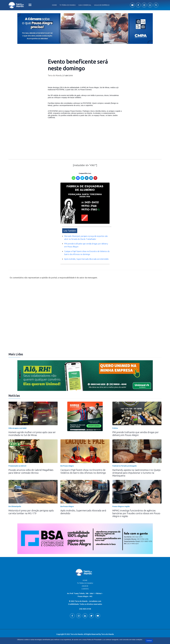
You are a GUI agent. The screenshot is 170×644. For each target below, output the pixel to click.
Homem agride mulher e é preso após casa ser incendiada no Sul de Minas (32, 434)
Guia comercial (85, 5)
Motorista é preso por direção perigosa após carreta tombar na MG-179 (31, 512)
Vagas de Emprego (102, 5)
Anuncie (85, 586)
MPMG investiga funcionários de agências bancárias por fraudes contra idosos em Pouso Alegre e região (136, 513)
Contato (85, 589)
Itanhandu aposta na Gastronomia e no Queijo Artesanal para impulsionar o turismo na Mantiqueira (136, 473)
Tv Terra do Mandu (68, 5)
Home (54, 5)
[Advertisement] (85, 141)
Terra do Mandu (55, 75)
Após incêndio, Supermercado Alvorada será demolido (86, 259)
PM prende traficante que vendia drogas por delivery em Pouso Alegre (136, 434)
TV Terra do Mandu (85, 583)
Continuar (149, 641)
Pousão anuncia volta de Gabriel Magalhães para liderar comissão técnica (31, 471)
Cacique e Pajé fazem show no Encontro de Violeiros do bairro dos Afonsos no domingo (83, 471)
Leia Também (70, 231)
